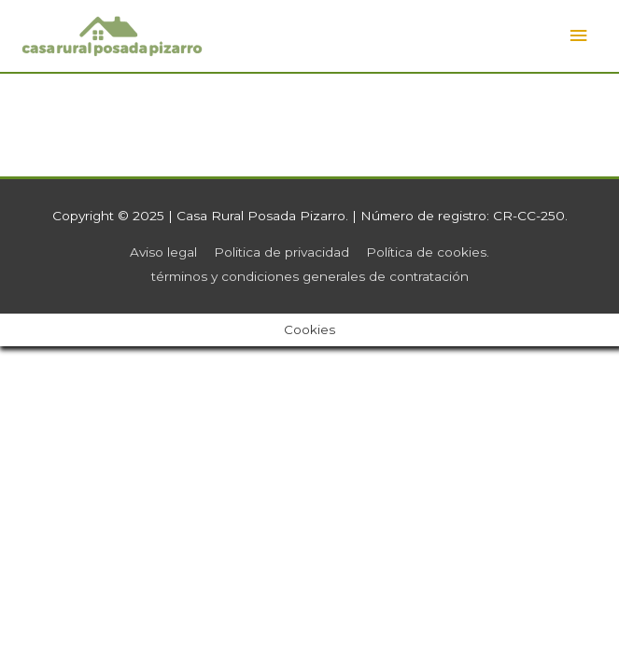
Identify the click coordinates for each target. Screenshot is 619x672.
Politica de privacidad (281, 252)
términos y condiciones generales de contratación (310, 276)
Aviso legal (163, 252)
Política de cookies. (428, 252)
